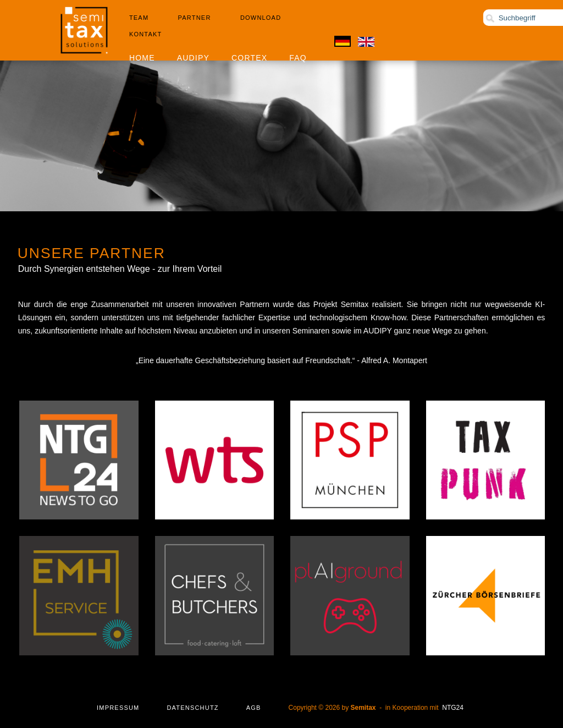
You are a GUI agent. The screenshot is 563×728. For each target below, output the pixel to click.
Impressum (118, 708)
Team (139, 18)
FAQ (298, 58)
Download (261, 18)
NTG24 (453, 708)
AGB (254, 708)
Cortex (249, 58)
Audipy (193, 58)
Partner (195, 18)
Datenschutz (192, 708)
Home (142, 58)
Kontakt (146, 34)
